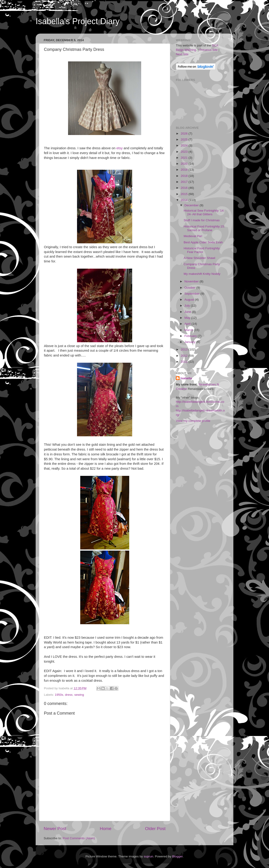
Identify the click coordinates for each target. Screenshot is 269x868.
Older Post (155, 829)
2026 (185, 134)
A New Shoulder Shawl (199, 258)
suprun (148, 856)
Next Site (182, 54)
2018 (185, 176)
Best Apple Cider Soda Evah (203, 242)
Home (106, 829)
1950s (59, 695)
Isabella (186, 378)
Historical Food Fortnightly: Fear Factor (202, 250)
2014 (185, 200)
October (190, 288)
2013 (185, 349)
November (192, 281)
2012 (185, 356)
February (191, 336)
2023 (185, 152)
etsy (119, 148)
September (192, 294)
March (189, 330)
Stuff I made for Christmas (202, 220)
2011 (185, 362)
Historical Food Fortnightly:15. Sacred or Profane (204, 228)
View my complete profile (193, 421)
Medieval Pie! (193, 236)
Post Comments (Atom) (79, 838)
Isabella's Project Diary (78, 21)
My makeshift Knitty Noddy (202, 274)
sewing (79, 695)
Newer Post (55, 829)
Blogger (177, 856)
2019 (185, 170)
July (188, 306)
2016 (185, 188)
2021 (185, 158)
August (190, 300)
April (188, 324)
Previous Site (209, 50)
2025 (185, 139)
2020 (185, 164)
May (188, 318)
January (190, 342)
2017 (185, 182)
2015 (185, 194)
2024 (185, 145)
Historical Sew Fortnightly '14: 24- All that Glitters (204, 212)
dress (69, 695)
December (192, 205)
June (188, 312)
